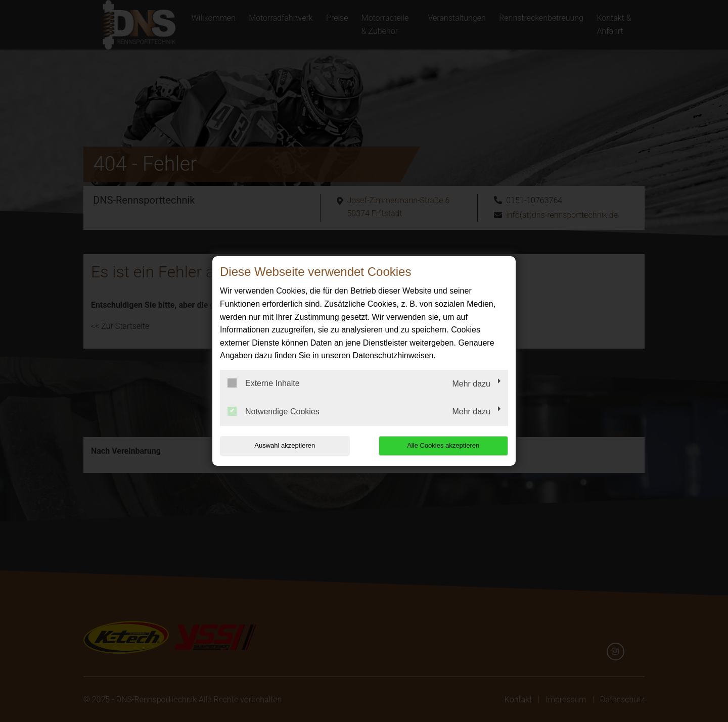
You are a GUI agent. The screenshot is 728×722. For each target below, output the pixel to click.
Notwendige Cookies (274, 411)
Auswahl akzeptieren (285, 445)
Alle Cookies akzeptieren (443, 445)
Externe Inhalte (264, 383)
